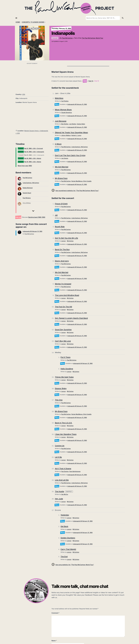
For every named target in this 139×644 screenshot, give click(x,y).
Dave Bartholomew (75, 471)
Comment (55, 613)
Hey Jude (59, 499)
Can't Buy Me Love (63, 341)
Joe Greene (65, 158)
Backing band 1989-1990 (37, 217)
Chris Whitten (27, 203)
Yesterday (65, 515)
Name (54, 641)
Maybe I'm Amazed (63, 284)
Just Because (61, 121)
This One (59, 400)
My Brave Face (61, 178)
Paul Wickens (27, 198)
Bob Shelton (65, 124)
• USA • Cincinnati (34, 148)
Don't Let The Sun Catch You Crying (70, 155)
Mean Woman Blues (63, 110)
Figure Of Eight (61, 204)
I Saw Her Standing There (66, 434)
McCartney (70, 241)
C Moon (58, 144)
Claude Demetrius (67, 113)
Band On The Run (62, 249)
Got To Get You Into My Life (66, 238)
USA (24, 94)
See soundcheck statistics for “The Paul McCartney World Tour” (77, 191)
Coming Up (60, 446)
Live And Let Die (62, 480)
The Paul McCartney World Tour (92, 38)
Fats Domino (65, 471)
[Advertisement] (32, 77)
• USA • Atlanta (33, 158)
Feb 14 (91, 81)
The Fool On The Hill (63, 307)
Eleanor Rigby (61, 388)
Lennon (63, 241)
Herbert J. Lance (76, 135)
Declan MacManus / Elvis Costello (81, 181)
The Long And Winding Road (67, 295)
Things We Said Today (64, 377)
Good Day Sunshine (63, 330)
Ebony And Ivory (62, 261)
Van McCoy (65, 494)
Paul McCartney (67, 38)
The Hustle (59, 491)
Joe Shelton (73, 124)
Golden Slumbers (68, 538)
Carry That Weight (68, 549)
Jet (56, 215)
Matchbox (59, 98)
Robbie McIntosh (28, 188)
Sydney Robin (81, 124)
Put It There (65, 357)
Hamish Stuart (27, 193)
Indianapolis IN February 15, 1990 (32, 231)
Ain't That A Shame (63, 469)
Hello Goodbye (67, 369)
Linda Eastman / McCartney (31, 183)
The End (64, 557)
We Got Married (62, 167)
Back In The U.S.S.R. (64, 423)
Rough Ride (60, 227)
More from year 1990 (25, 166)
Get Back (64, 526)
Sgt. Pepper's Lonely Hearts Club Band (71, 318)
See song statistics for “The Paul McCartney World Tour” (75, 565)
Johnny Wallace (66, 135)
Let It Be (58, 457)
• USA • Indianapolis (34, 152)
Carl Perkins (65, 101)
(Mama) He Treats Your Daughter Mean (71, 133)
